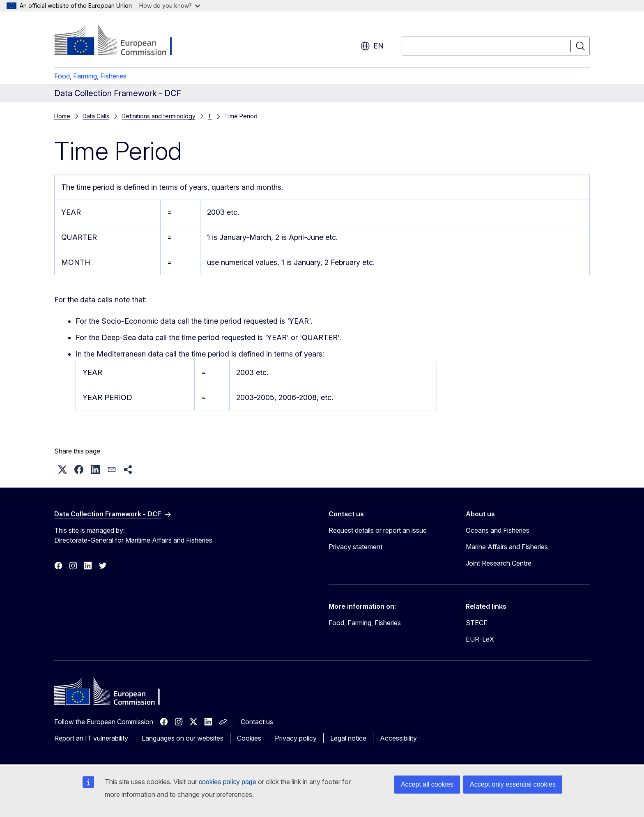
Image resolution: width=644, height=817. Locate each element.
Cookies (249, 738)
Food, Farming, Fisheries (90, 76)
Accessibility (398, 738)
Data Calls (96, 116)
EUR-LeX (480, 639)
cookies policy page (228, 782)
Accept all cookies (427, 784)
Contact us (257, 722)
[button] (62, 469)
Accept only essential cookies (513, 784)
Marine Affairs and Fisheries (507, 547)
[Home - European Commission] (121, 41)
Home (62, 116)
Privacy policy (296, 738)
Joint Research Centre (499, 563)
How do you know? (170, 6)
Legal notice (348, 738)
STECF (477, 623)
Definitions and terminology (159, 116)
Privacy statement (355, 547)
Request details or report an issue (378, 530)
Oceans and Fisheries (498, 530)
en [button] (372, 46)
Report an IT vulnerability (91, 738)
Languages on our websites (183, 738)
